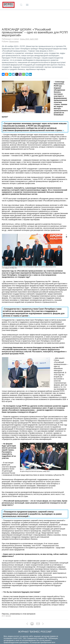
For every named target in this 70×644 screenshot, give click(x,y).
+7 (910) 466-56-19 (35, 640)
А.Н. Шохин (6, 600)
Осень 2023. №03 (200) (29, 23)
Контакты (34, 629)
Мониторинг (14, 26)
